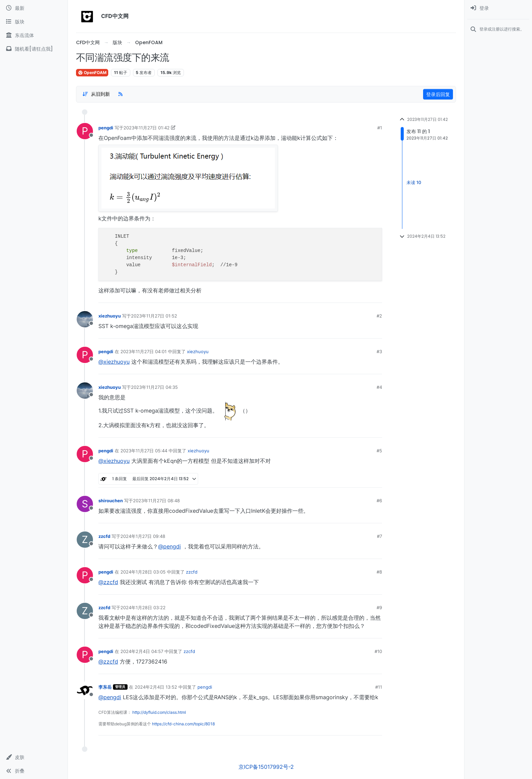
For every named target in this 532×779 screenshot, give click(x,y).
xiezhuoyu (110, 316)
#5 (379, 451)
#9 (379, 608)
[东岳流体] (34, 35)
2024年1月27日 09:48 (143, 536)
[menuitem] (498, 8)
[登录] (498, 8)
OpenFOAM (92, 73)
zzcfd (104, 536)
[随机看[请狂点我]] (34, 49)
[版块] (34, 22)
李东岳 (105, 687)
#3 (379, 351)
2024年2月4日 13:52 (156, 687)
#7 (379, 536)
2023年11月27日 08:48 (156, 501)
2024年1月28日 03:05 (143, 572)
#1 (380, 128)
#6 (379, 501)
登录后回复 (438, 94)
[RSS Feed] (120, 94)
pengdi (106, 128)
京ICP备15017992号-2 (266, 767)
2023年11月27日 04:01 (144, 351)
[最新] (34, 8)
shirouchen (111, 501)
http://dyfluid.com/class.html (159, 712)
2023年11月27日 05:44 (144, 451)
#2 (379, 316)
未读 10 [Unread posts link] (414, 182)
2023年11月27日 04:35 (154, 387)
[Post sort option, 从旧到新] (96, 94)
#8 (379, 572)
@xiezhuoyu (114, 362)
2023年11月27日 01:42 (147, 128)
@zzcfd (108, 582)
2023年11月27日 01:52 (154, 316)
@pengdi (169, 546)
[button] (34, 757)
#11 (379, 687)
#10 (378, 651)
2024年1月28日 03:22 (143, 608)
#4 (379, 387)
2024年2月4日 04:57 (142, 651)
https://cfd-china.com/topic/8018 (183, 724)
